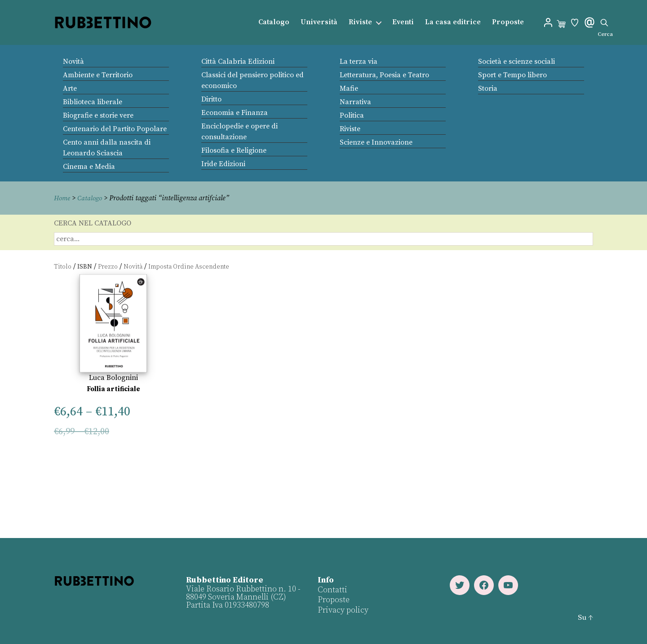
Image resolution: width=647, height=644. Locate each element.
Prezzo (108, 266)
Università (319, 22)
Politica (352, 115)
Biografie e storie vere (98, 115)
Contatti (332, 589)
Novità (73, 62)
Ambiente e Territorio (98, 75)
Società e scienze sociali (516, 62)
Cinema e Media (89, 167)
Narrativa (355, 102)
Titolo (63, 266)
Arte (70, 88)
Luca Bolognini (113, 378)
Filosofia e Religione (234, 150)
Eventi (403, 22)
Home (63, 198)
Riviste (360, 22)
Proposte (508, 22)
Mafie (349, 88)
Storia (488, 88)
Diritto (211, 99)
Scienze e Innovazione (376, 142)
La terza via (359, 62)
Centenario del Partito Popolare (115, 129)
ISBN (85, 266)
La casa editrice (453, 22)
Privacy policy (343, 610)
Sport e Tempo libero (512, 75)
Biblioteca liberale (93, 102)
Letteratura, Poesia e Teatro (384, 75)
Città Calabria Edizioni (238, 62)
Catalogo (274, 22)
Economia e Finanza (235, 113)
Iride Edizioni (223, 164)
